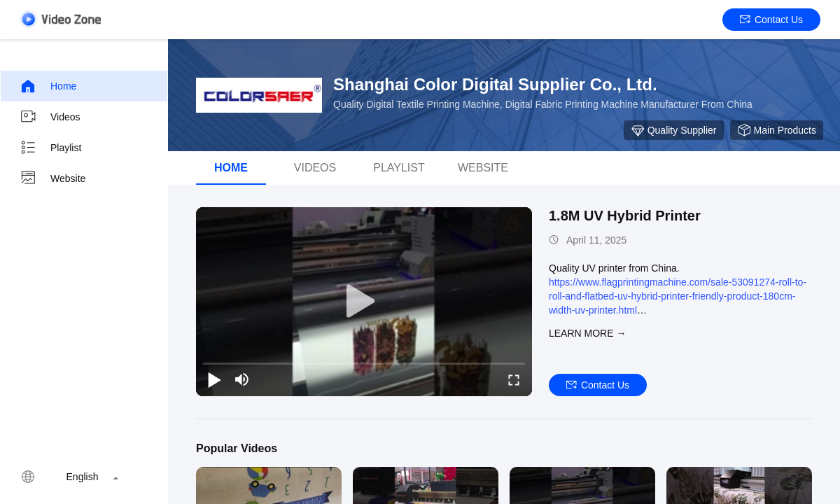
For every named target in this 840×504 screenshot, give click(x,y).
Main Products (777, 130)
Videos (50, 117)
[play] (364, 302)
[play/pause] (214, 379)
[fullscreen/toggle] (514, 379)
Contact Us (771, 20)
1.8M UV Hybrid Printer (625, 216)
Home (48, 86)
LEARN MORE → (587, 333)
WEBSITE (483, 168)
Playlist (50, 148)
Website (52, 178)
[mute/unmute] (242, 379)
